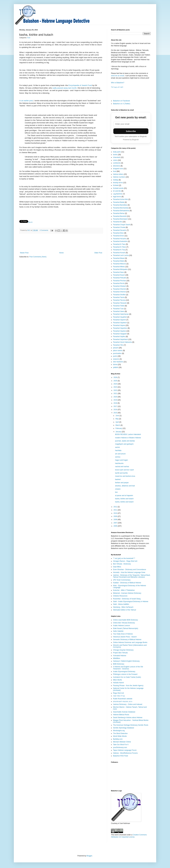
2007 (116, 523)
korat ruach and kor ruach (124, 470)
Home (61, 253)
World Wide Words (120, 736)
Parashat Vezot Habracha (122, 342)
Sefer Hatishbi (118, 631)
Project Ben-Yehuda (120, 653)
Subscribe (131, 131)
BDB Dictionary (119, 664)
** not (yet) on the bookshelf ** (124, 558)
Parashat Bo (118, 222)
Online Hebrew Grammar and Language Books (130, 642)
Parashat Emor (119, 236)
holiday (116, 180)
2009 (116, 516)
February (119, 428)
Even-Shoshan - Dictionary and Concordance (130, 570)
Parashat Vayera (119, 325)
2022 (116, 390)
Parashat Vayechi (119, 320)
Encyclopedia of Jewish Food (80, 85)
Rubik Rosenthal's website (123, 699)
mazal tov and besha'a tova (125, 476)
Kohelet (116, 185)
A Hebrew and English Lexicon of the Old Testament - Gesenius (128, 668)
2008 (116, 520)
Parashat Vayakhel (120, 317)
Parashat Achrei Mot (120, 199)
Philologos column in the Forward (125, 674)
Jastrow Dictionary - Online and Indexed (128, 704)
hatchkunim (119, 463)
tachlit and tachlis (121, 473)
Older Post (98, 253)
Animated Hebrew (120, 656)
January (119, 432)
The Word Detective (120, 733)
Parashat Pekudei (120, 278)
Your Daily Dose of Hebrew (123, 634)
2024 (116, 384)
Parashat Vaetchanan (121, 314)
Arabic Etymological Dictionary (124, 672)
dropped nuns (118, 169)
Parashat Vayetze (119, 331)
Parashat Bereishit (120, 216)
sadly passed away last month (65, 88)
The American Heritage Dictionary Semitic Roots (131, 725)
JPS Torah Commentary (122, 580)
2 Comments (44, 230)
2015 (116, 413)
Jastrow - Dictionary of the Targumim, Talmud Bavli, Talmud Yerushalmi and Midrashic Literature (132, 576)
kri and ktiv (117, 191)
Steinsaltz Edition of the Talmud (124, 610)
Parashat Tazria (119, 297)
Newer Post (24, 253)
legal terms (117, 197)
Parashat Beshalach (120, 219)
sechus (118, 457)
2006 (116, 526)
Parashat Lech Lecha (121, 255)
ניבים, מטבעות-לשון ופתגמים (123, 701)
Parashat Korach (119, 253)
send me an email (118, 76)
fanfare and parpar (122, 483)
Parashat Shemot (119, 292)
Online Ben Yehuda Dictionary (124, 623)
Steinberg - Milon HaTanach (123, 607)
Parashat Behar (119, 213)
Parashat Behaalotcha (121, 211)
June (118, 416)
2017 (116, 406)
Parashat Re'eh (119, 283)
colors (115, 160)
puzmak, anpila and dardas (125, 441)
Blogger (89, 856)
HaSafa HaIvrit (118, 683)
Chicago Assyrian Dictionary (123, 650)
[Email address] (131, 124)
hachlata (118, 450)
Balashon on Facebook (121, 101)
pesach (116, 348)
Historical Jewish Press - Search (125, 637)
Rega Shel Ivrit (118, 693)
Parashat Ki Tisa (119, 250)
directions (117, 166)
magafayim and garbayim (124, 444)
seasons (116, 359)
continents (117, 163)
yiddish (116, 367)
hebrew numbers (119, 177)
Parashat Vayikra (119, 337)
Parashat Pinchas (119, 281)
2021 (116, 393)
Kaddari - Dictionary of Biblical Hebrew (127, 583)
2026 (116, 377)
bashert (118, 479)
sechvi (117, 447)
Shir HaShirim (118, 362)
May (117, 419)
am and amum (120, 454)
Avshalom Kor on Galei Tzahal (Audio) (127, 677)
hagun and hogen (121, 460)
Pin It (30, 222)
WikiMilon (117, 658)
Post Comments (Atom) (38, 257)
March (118, 425)
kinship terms (118, 183)
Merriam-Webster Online (122, 742)
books (115, 155)
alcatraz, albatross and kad (125, 486)
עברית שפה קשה (119, 696)
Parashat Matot (119, 261)
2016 (116, 410)
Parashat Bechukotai (121, 208)
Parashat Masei (119, 258)
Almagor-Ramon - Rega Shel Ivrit (125, 561)
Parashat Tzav (118, 309)
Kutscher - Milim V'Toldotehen (124, 590)
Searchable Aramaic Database (124, 712)
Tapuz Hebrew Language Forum (125, 750)
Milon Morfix (118, 680)
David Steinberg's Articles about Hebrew (128, 718)
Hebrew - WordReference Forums (125, 753)
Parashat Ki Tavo (119, 244)
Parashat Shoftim (119, 295)
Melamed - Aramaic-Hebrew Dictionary (127, 593)
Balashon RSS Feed (121, 756)
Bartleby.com (118, 739)
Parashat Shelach (120, 286)
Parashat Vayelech (120, 323)
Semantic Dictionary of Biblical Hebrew (127, 640)
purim (115, 356)
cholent (118, 489)
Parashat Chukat (119, 227)
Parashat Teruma (119, 300)
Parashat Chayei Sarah (122, 225)
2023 (116, 387)
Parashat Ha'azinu (120, 239)
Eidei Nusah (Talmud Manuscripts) (126, 628)
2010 (116, 513)
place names (118, 351)
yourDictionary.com (120, 747)
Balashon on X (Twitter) (122, 104)
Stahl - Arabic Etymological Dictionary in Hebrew (131, 602)
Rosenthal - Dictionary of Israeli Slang (127, 599)
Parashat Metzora (120, 264)
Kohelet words (118, 188)
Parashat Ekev (118, 233)
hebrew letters (118, 174)
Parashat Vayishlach (121, 339)
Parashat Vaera (119, 311)
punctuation (117, 353)
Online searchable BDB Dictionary (125, 620)
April (117, 422)
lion (116, 492)
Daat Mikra (117, 567)
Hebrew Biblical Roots (121, 715)
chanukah (117, 157)
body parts (117, 152)
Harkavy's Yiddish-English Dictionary (126, 661)
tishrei (115, 365)
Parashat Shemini (120, 289)
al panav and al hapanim (124, 496)
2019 (116, 400)
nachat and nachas (122, 467)
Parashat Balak (119, 202)
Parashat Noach (119, 275)
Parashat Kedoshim (120, 241)
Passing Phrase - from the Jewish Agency (128, 686)
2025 (116, 381)
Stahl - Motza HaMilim (121, 604)
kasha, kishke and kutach (124, 499)
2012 (116, 507)
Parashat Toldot (119, 306)
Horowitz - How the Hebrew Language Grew (129, 572)
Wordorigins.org (119, 731)
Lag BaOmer (118, 194)
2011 (116, 510)
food (29, 38)
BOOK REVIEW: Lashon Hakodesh (128, 434)
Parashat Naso (118, 272)
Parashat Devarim (120, 230)
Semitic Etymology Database (124, 728)
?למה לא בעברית (117, 87)
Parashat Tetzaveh (120, 303)
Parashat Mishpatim (120, 269)
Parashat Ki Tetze (119, 247)
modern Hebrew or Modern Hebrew (128, 438)
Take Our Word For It (121, 745)
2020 (116, 397)
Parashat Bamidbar (120, 205)
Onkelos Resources (120, 596)
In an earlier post (26, 101)
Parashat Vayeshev (120, 328)
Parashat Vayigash (120, 334)
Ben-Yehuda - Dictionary (122, 564)
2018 (116, 403)
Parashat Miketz (119, 267)
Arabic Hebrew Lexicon (121, 626)
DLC (29, 230)
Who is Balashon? (118, 83)
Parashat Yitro (118, 345)
